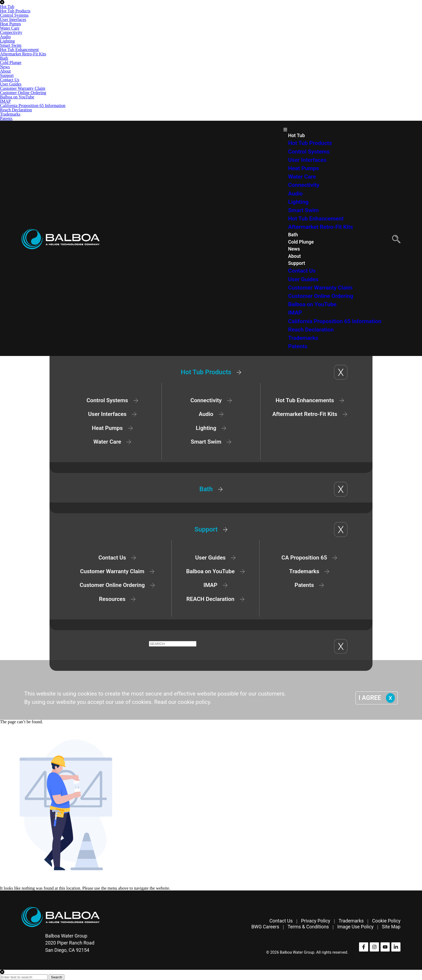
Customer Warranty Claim (23, 88)
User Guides (11, 84)
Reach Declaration (16, 110)
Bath (4, 58)
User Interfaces (13, 19)
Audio (5, 37)
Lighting (7, 41)
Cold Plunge (11, 63)
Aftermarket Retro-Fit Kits (23, 54)
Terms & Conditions (308, 927)
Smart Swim (11, 45)
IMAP (5, 101)
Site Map (391, 927)
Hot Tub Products (15, 11)
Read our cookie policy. (183, 702)
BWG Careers (265, 927)
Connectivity (11, 32)
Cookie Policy (386, 921)
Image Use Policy (355, 927)
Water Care (10, 28)
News (5, 67)
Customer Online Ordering (23, 93)
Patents (6, 118)
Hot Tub (7, 7)
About (5, 71)
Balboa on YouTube (17, 97)
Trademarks (10, 114)
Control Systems (14, 15)
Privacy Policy (315, 921)
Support (7, 75)
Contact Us (10, 80)
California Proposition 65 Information (33, 106)
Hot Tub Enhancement (19, 50)
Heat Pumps (10, 24)
